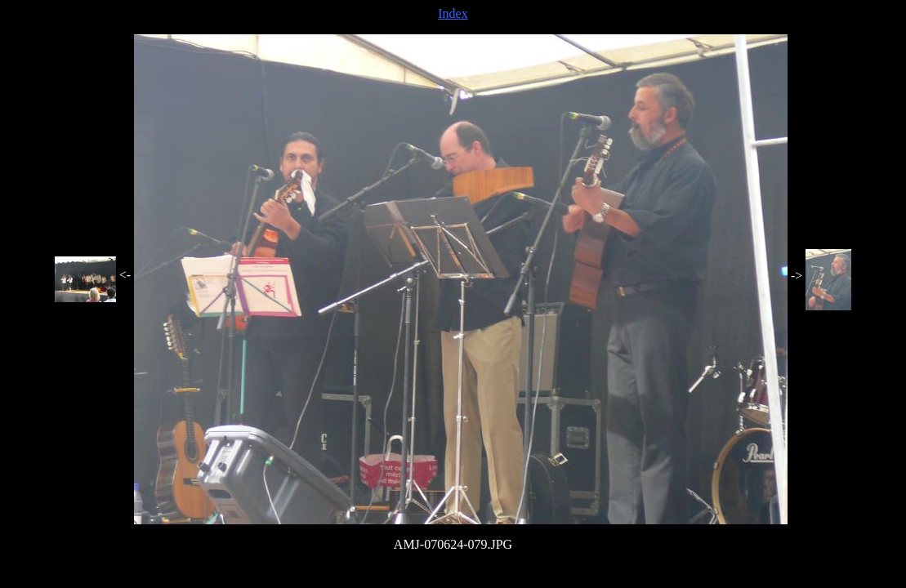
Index (453, 13)
